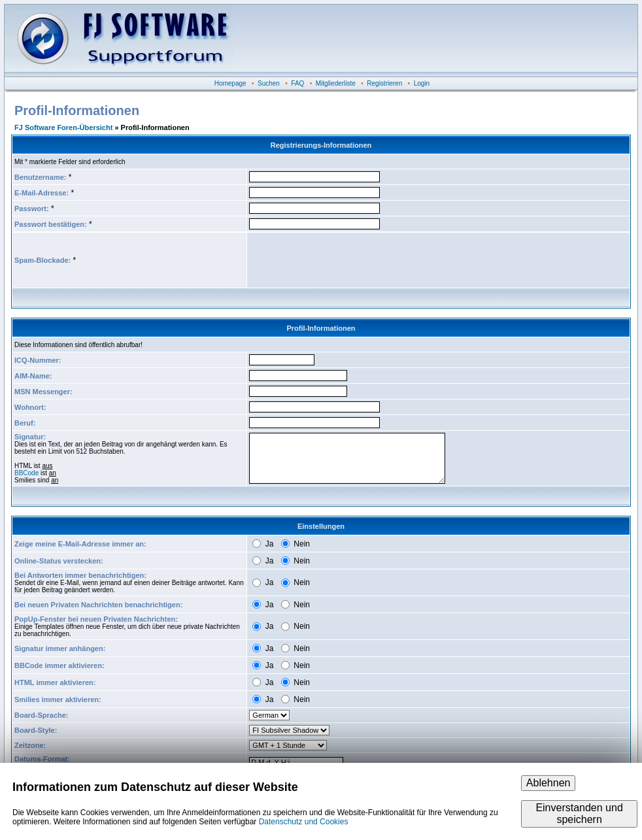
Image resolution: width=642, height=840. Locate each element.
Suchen (269, 83)
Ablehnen (549, 783)
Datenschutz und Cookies (304, 822)
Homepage (230, 83)
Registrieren (384, 83)
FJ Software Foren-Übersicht (63, 127)
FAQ (297, 83)
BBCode (26, 473)
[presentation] (348, 260)
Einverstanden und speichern (579, 814)
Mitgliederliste (336, 83)
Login (422, 83)
